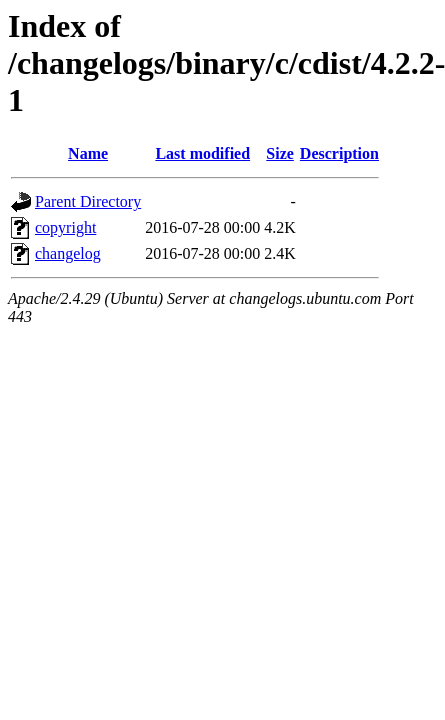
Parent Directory (88, 201)
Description (339, 153)
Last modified (202, 153)
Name (88, 153)
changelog (68, 253)
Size (280, 153)
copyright (65, 227)
